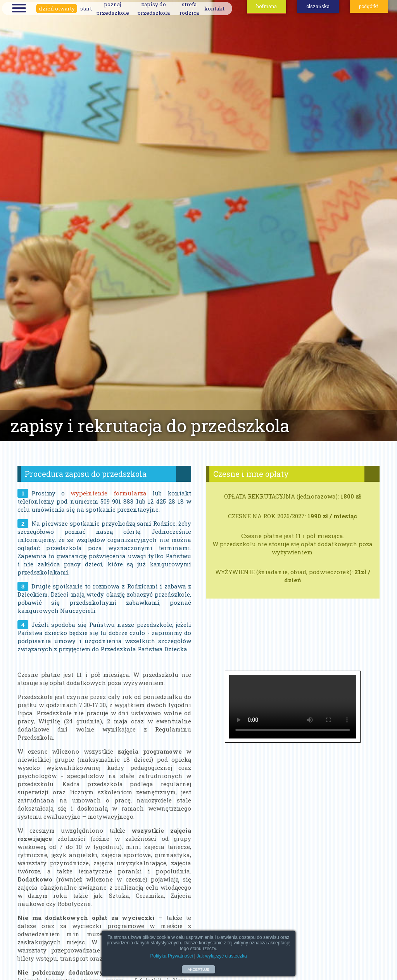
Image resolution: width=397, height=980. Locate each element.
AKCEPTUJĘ (199, 969)
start (86, 9)
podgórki (369, 6)
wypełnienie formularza (108, 493)
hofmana (267, 6)
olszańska (318, 6)
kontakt (214, 9)
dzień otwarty (57, 9)
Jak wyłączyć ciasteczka (222, 956)
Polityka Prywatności (171, 956)
